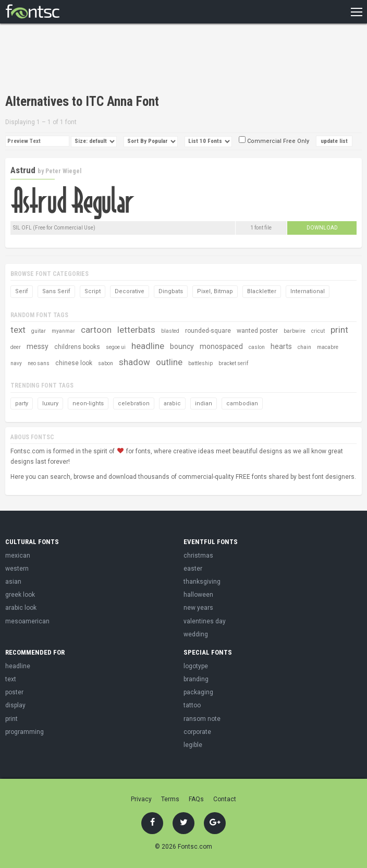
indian (204, 403)
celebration (134, 403)
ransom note (202, 719)
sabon (106, 363)
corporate (197, 732)
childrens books (77, 347)
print (339, 330)
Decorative (130, 291)
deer (16, 347)
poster (14, 692)
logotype (196, 666)
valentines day (205, 621)
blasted (170, 331)
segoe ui (116, 347)
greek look (20, 595)
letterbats (136, 330)
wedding (196, 634)
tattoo (192, 705)
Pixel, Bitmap (215, 291)
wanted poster (257, 331)
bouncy (182, 346)
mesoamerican (27, 621)
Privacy (141, 799)
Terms (170, 799)
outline (169, 362)
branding (196, 679)
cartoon (96, 330)
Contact (225, 799)
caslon (257, 347)
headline (148, 346)
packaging (198, 692)
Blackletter (262, 291)
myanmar (63, 331)
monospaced (221, 346)
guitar (39, 331)
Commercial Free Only (274, 141)
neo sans (39, 363)
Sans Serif (56, 291)
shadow (134, 362)
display (15, 705)
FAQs (196, 799)
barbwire (295, 331)
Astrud (23, 170)
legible (193, 745)
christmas (198, 556)
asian (13, 582)
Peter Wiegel (63, 171)
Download (322, 228)
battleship (200, 363)
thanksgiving (202, 582)
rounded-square (208, 331)
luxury (50, 403)
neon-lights (88, 403)
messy (38, 346)
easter (193, 569)
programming (25, 732)
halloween (198, 595)
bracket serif (233, 363)
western (17, 569)
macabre (328, 347)
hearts (281, 346)
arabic (172, 403)
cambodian (242, 403)
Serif (22, 291)
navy (16, 363)
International (308, 291)
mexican (18, 556)
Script (93, 291)
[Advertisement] (127, 60)
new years (198, 608)
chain (304, 347)
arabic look (21, 608)
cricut (318, 331)
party (22, 403)
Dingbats (171, 291)
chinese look (74, 363)
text (18, 330)
